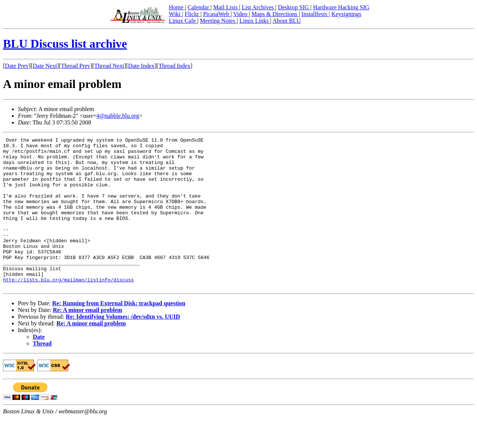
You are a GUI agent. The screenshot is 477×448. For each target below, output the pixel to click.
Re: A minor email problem (88, 340)
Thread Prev (75, 66)
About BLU (287, 21)
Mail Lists (226, 7)
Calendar (199, 7)
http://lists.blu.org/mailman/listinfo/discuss (68, 309)
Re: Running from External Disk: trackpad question (119, 333)
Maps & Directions (275, 14)
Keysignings (346, 14)
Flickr (192, 14)
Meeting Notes (219, 21)
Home (177, 7)
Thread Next (109, 66)
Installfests (315, 14)
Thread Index (174, 66)
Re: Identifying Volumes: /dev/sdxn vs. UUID (123, 347)
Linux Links (255, 21)
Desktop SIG (294, 7)
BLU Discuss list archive (65, 44)
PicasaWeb (217, 14)
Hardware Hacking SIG (341, 7)
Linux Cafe (183, 21)
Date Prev (17, 66)
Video (241, 14)
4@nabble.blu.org (118, 116)
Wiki (175, 14)
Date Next (45, 66)
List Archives (259, 7)
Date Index (141, 66)
